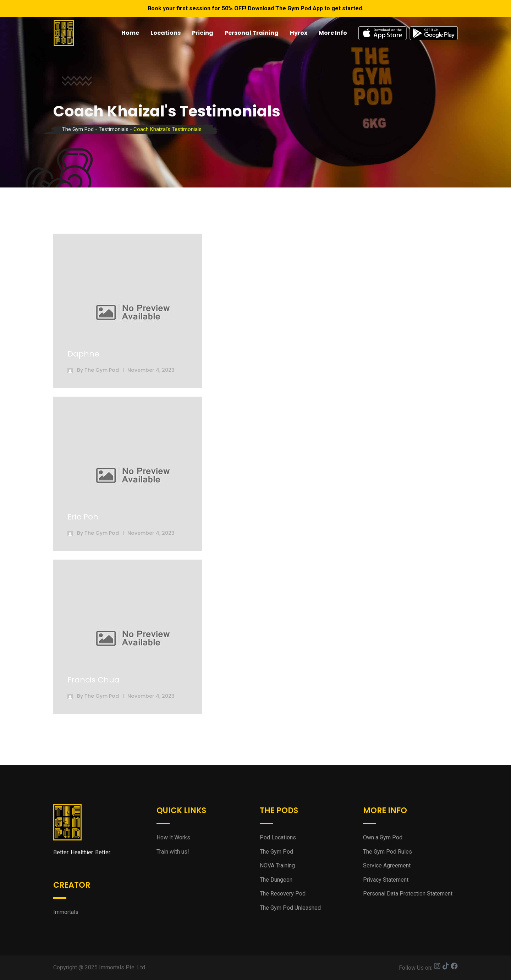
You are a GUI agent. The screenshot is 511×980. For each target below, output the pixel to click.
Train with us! (173, 852)
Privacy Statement (386, 880)
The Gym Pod (102, 370)
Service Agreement (387, 865)
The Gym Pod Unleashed (290, 908)
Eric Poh (83, 517)
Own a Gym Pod (383, 837)
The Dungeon (276, 880)
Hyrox (299, 33)
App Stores (408, 33)
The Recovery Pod (283, 894)
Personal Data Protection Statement (408, 894)
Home (130, 33)
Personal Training (252, 33)
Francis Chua (94, 680)
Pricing (203, 33)
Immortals (66, 912)
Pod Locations (278, 837)
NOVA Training (277, 865)
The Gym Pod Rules (388, 852)
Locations (166, 33)
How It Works (173, 837)
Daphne (83, 354)
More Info (333, 33)
